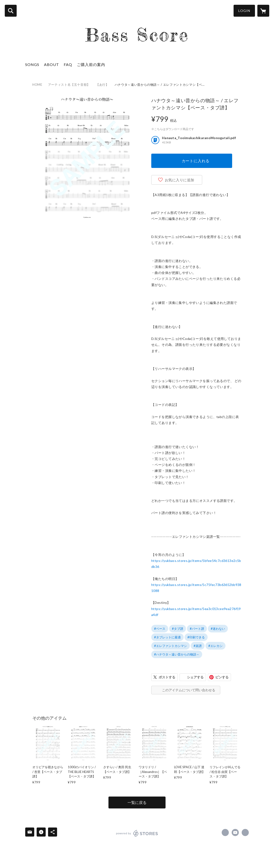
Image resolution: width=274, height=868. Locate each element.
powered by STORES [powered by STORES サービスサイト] (137, 833)
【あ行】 (102, 85)
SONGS (32, 64)
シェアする (195, 677)
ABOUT (51, 64)
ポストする (167, 677)
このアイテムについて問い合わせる (189, 690)
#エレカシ (215, 646)
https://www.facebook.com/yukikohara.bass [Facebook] (225, 833)
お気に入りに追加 (180, 180)
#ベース (160, 629)
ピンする (222, 677)
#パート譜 (197, 629)
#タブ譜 (178, 629)
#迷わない (218, 629)
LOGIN (244, 11)
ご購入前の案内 (91, 64)
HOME (37, 85)
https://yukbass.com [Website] (245, 833)
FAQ (68, 64)
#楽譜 (198, 646)
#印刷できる (196, 637)
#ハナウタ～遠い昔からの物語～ (177, 654)
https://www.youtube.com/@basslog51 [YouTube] (235, 833)
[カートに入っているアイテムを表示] (263, 11)
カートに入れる (196, 161)
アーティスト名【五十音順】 (69, 85)
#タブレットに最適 (167, 637)
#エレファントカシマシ (171, 646)
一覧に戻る (137, 802)
